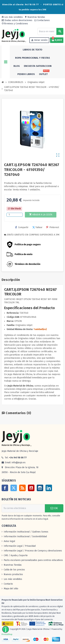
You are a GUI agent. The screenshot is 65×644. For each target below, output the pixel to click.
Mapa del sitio (11, 589)
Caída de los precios (14, 570)
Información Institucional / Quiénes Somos (26, 532)
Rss (22, 488)
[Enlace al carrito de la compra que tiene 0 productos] (57, 40)
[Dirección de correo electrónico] (23, 508)
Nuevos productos (13, 574)
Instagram (40, 488)
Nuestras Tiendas (13, 565)
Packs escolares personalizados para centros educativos (33, 560)
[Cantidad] (15, 215)
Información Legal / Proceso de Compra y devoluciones (33, 551)
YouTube (31, 488)
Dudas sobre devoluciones (17, 20)
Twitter (14, 488)
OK (54, 508)
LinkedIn (49, 488)
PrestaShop (7, 634)
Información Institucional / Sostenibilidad (25, 536)
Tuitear (37, 227)
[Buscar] (50, 31)
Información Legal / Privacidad (20, 546)
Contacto (8, 584)
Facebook (5, 488)
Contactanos (42, 20)
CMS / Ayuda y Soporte (16, 555)
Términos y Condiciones (15, 24)
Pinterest (53, 227)
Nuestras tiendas (35, 17)
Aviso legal (9, 541)
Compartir (22, 227)
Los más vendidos (12, 17)
